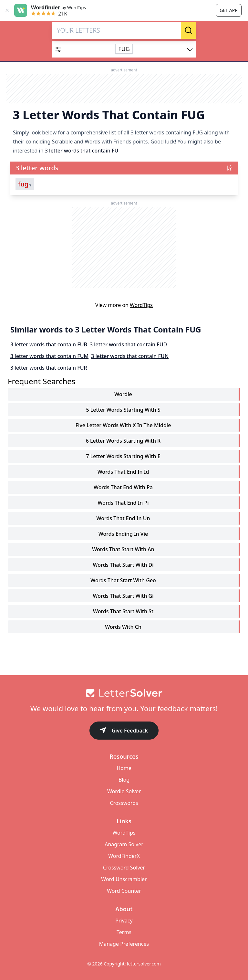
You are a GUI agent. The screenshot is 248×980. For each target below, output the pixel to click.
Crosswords (124, 803)
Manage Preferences (124, 944)
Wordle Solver (124, 791)
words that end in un (123, 518)
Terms (124, 932)
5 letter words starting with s (123, 410)
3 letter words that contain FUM (49, 356)
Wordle (123, 394)
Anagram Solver (124, 844)
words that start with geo (123, 580)
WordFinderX (124, 856)
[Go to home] (124, 693)
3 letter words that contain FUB (49, 344)
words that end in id (123, 472)
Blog (124, 780)
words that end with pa (123, 487)
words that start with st (123, 611)
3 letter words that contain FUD (128, 344)
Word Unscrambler (124, 879)
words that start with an (123, 549)
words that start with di (123, 565)
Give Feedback (124, 731)
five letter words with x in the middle (123, 425)
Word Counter (124, 891)
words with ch (123, 627)
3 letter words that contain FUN (130, 356)
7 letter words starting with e (123, 456)
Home (124, 768)
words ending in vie (123, 534)
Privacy (124, 921)
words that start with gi (123, 596)
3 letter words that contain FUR (49, 368)
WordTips (141, 305)
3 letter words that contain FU (82, 151)
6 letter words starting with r (123, 441)
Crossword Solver (124, 868)
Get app (228, 10)
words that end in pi (123, 503)
